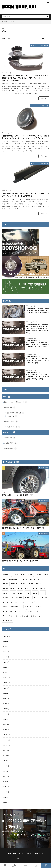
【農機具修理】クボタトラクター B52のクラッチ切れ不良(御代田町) (23, 528)
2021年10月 (6, 745)
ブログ (21, 853)
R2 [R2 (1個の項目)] (28, 593)
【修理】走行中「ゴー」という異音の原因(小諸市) (17, 495)
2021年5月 (6, 766)
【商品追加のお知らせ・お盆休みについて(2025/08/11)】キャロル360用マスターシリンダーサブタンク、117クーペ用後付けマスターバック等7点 (37, 329)
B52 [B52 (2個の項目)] (46, 575)
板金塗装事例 (10, 438)
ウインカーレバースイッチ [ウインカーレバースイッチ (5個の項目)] (12, 602)
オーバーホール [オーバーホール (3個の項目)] (21, 611)
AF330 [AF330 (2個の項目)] (39, 575)
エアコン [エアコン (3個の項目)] (40, 607)
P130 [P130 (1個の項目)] (21, 589)
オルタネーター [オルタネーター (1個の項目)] (37, 616)
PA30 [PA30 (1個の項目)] (6, 593)
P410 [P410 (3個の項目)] (44, 589)
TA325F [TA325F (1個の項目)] (7, 598)
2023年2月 (6, 719)
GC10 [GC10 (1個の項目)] (42, 579)
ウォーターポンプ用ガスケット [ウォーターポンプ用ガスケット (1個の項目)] (13, 607)
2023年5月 (6, 704)
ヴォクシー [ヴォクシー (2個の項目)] (30, 607)
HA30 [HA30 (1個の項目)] (6, 584)
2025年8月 (6, 641)
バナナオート (10, 432)
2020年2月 (6, 797)
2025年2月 (6, 667)
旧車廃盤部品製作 (11, 421)
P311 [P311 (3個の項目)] (28, 589)
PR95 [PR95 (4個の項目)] (21, 593)
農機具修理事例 (10, 449)
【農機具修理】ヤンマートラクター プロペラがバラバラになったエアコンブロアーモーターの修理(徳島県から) (38, 312)
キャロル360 (12, 416)
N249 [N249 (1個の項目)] (39, 584)
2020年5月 (6, 787)
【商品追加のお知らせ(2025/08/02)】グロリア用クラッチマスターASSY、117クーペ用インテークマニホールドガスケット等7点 (38, 344)
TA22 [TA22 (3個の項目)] (43, 593)
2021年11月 (6, 740)
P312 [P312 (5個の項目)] (36, 589)
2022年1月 (6, 730)
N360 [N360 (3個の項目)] (6, 589)
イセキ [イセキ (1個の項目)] (46, 598)
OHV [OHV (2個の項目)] (14, 589)
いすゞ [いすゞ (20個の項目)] (37, 598)
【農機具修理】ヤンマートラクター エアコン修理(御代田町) (20, 561)
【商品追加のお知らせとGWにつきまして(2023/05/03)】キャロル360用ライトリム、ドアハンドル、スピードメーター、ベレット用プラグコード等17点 (25, 78)
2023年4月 (6, 709)
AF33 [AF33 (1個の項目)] (31, 575)
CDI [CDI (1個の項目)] (26, 579)
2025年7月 (6, 646)
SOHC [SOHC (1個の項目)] (35, 593)
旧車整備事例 (10, 407)
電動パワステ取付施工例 (15, 413)
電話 (36, 865)
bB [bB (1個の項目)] (5, 579)
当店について (12, 853)
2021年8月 (6, 756)
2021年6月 (6, 761)
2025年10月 (6, 636)
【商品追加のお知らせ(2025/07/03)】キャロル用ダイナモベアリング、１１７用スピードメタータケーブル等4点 (38, 360)
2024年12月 (6, 678)
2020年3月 (6, 792)
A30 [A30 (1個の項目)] (24, 575)
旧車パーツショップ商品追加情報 (40, 46)
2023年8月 (6, 693)
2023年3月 (6, 714)
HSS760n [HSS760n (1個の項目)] (15, 584)
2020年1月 (6, 802)
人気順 (8, 39)
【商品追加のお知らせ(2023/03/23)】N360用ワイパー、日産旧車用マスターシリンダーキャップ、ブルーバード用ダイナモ (25, 137)
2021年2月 (6, 776)
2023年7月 (6, 698)
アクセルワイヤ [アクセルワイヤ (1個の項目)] (18, 598)
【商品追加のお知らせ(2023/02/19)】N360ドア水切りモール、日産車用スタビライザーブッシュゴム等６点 (25, 195)
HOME (5, 22)
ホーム (5, 865)
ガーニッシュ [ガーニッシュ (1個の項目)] (8, 621)
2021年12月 (6, 735)
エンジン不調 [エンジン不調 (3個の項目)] (8, 611)
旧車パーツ (29, 853)
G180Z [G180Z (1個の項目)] (33, 579)
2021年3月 (6, 771)
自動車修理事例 (10, 443)
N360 (12, 22)
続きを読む (44, 98)
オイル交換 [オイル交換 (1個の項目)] (25, 616)
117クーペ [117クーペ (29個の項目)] (7, 575)
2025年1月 (6, 672)
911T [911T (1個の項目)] (16, 575)
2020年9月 (6, 782)
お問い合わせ (39, 853)
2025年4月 (6, 657)
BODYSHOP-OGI (31, 858)
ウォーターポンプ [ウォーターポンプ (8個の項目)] (29, 602)
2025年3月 (6, 662)
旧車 (7, 397)
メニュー (25, 865)
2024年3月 (6, 688)
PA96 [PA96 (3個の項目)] (14, 593)
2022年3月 (6, 724)
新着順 (4, 39)
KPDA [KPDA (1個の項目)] (24, 584)
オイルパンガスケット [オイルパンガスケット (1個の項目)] (11, 616)
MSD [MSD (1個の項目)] (32, 584)
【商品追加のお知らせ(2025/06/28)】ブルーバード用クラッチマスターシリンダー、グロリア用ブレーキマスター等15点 (38, 376)
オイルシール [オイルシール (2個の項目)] (34, 611)
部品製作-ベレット (13, 427)
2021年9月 (6, 750)
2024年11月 (6, 683)
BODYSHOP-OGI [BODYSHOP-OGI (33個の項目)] (15, 579)
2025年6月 (6, 652)
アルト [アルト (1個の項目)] (29, 598)
